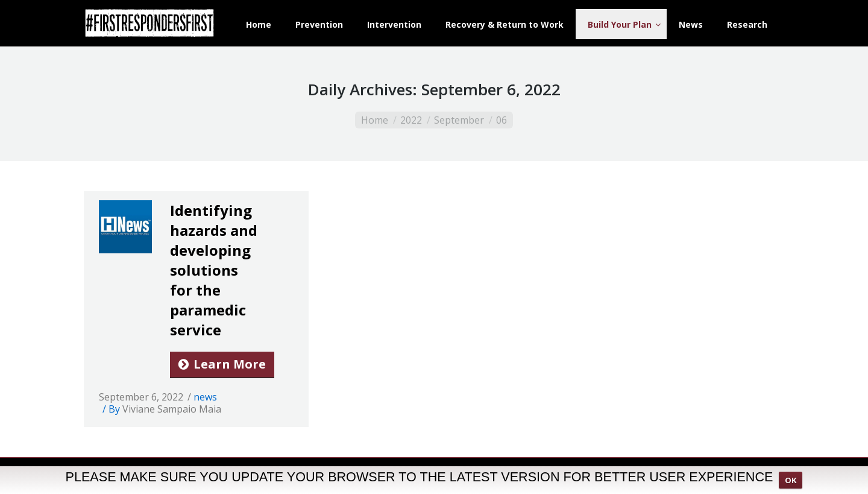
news (205, 397)
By (165, 409)
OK (791, 484)
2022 (411, 120)
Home (375, 120)
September (459, 120)
